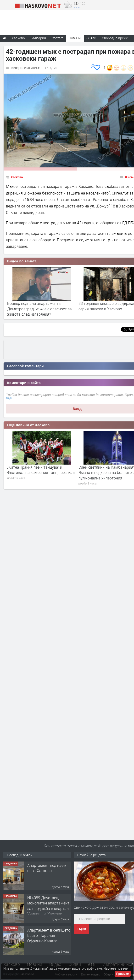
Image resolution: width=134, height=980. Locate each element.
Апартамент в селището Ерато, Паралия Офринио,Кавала (49, 935)
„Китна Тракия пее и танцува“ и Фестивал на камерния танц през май (41, 470)
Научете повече (115, 968)
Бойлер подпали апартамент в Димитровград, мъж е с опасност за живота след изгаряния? (39, 309)
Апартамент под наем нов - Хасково (47, 868)
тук (9, 398)
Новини (75, 38)
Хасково (17, 177)
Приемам (123, 974)
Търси (81, 929)
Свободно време (115, 38)
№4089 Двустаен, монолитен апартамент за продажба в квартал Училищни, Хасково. (48, 906)
